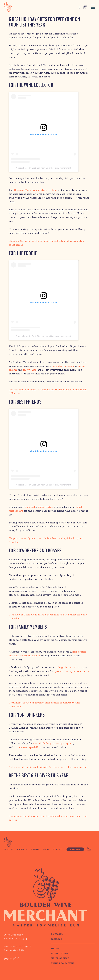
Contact (58, 856)
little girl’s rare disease (69, 667)
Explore (9, 856)
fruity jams (30, 370)
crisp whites (45, 507)
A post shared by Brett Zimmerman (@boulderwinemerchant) (44, 168)
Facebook (57, 946)
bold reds (31, 507)
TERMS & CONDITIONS (63, 970)
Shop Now (75, 856)
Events (35, 856)
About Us (22, 856)
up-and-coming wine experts (71, 671)
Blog (46, 856)
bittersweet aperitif (26, 747)
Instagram (57, 941)
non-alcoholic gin (44, 743)
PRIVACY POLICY (60, 960)
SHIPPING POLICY (60, 965)
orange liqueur (64, 743)
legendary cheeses (63, 366)
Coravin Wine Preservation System (35, 190)
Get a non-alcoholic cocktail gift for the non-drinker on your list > (49, 767)
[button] (93, 7)
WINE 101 (56, 955)
